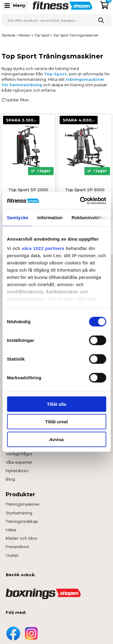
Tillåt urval (56, 422)
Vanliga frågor (19, 454)
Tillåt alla (57, 404)
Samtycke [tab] (18, 217)
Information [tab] (50, 217)
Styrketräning (19, 513)
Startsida (8, 35)
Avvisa (57, 439)
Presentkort (17, 547)
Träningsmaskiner (23, 504)
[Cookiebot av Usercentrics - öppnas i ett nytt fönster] (80, 201)
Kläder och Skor (22, 538)
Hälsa (11, 530)
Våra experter (19, 462)
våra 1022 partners (43, 248)
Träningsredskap (22, 521)
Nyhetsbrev (17, 471)
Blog (10, 479)
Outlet (12, 555)
